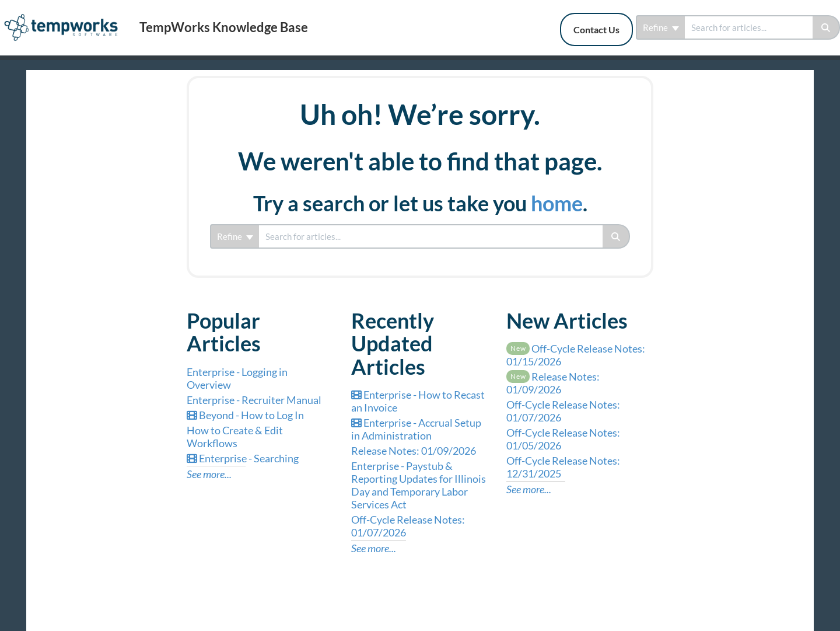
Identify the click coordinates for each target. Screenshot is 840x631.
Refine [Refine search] (661, 27)
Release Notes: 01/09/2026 (414, 451)
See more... (209, 474)
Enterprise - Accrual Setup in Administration (416, 429)
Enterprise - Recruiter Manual (254, 400)
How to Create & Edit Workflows (235, 437)
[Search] (826, 27)
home (557, 203)
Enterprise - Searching (243, 458)
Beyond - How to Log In (245, 415)
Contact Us (596, 29)
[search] (749, 27)
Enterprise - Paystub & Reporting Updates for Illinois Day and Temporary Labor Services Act (419, 485)
